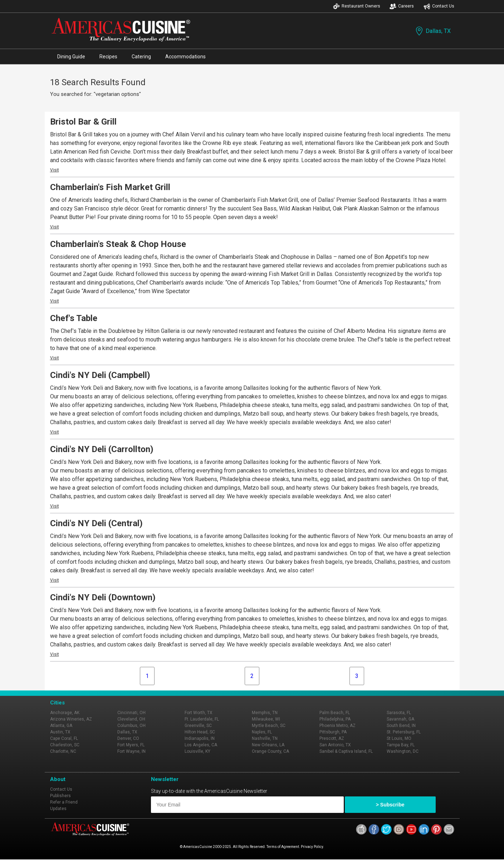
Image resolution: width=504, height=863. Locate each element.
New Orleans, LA (268, 745)
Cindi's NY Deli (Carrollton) (102, 449)
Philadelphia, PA (335, 719)
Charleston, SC (65, 745)
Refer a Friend (64, 802)
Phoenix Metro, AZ (337, 726)
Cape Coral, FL (64, 738)
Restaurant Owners (357, 6)
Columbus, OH (131, 726)
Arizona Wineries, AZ (71, 719)
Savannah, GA (400, 719)
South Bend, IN (401, 726)
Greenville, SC (198, 726)
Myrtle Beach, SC (269, 726)
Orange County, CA (270, 751)
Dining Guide (71, 57)
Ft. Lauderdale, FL (202, 719)
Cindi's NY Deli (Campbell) (100, 375)
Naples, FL (262, 732)
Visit (55, 170)
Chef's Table (74, 318)
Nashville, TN (265, 738)
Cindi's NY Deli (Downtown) (103, 597)
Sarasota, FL (399, 713)
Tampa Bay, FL (401, 745)
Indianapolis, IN (200, 738)
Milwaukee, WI (266, 719)
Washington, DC (403, 751)
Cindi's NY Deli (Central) (96, 523)
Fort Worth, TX (199, 713)
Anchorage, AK (65, 713)
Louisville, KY (197, 751)
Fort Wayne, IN (131, 751)
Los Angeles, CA (201, 745)
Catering (141, 57)
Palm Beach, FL (335, 713)
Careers (402, 6)
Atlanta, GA (61, 726)
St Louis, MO (399, 738)
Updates (58, 809)
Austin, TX (60, 732)
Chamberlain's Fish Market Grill (110, 187)
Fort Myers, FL (131, 745)
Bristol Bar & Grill (83, 122)
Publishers (60, 796)
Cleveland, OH (131, 719)
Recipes (108, 57)
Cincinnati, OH (131, 713)
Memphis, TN (265, 713)
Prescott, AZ (332, 738)
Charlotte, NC (63, 751)
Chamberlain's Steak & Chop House (118, 244)
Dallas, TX (432, 31)
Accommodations (185, 57)
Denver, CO (128, 738)
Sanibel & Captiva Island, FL (346, 751)
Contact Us (439, 6)
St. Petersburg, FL (404, 732)
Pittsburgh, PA (333, 732)
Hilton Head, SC (200, 732)
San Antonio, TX (335, 745)
